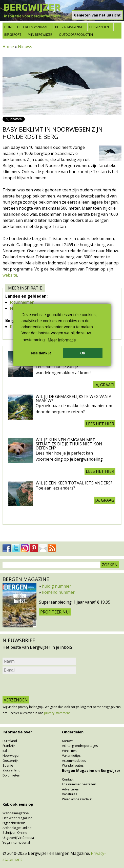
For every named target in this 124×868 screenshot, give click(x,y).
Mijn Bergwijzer (40, 35)
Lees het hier (100, 424)
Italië (6, 751)
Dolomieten (11, 775)
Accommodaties (74, 761)
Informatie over (17, 732)
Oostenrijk (11, 761)
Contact (68, 779)
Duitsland (10, 741)
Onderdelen (73, 732)
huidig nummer (57, 586)
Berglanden (99, 27)
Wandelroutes (73, 765)
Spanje (8, 765)
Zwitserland (12, 770)
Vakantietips (71, 755)
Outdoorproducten (76, 35)
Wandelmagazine (16, 813)
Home (9, 27)
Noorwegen (12, 755)
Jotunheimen (22, 302)
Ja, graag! (104, 385)
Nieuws (25, 47)
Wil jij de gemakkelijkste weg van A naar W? (74, 399)
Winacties (69, 751)
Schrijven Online (15, 833)
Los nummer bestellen (79, 784)
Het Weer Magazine (17, 818)
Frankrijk (9, 746)
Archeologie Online (17, 828)
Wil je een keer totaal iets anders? (74, 483)
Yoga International (16, 842)
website (10, 275)
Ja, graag (105, 500)
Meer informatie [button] (62, 340)
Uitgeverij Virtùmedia (18, 838)
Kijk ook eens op (18, 804)
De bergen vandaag (33, 27)
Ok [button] (83, 353)
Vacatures (70, 794)
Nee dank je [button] (41, 353)
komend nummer (58, 592)
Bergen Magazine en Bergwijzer (91, 771)
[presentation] (41, 685)
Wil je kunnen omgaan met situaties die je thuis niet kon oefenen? (69, 444)
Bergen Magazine (69, 27)
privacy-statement (57, 713)
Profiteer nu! (55, 612)
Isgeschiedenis (14, 823)
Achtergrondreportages (80, 746)
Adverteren (71, 789)
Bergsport (13, 35)
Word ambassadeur (77, 799)
